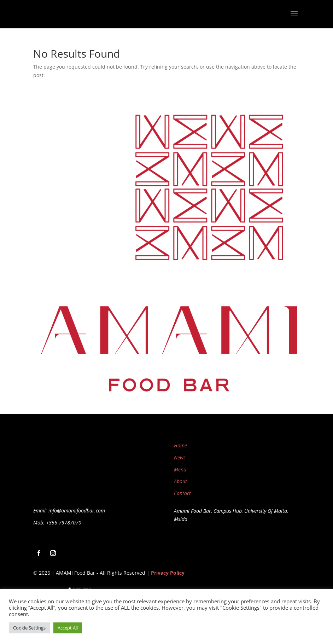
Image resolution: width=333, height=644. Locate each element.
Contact (182, 493)
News (180, 457)
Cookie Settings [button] (29, 628)
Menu (180, 469)
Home (180, 445)
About (180, 481)
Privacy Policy (168, 573)
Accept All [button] (68, 628)
